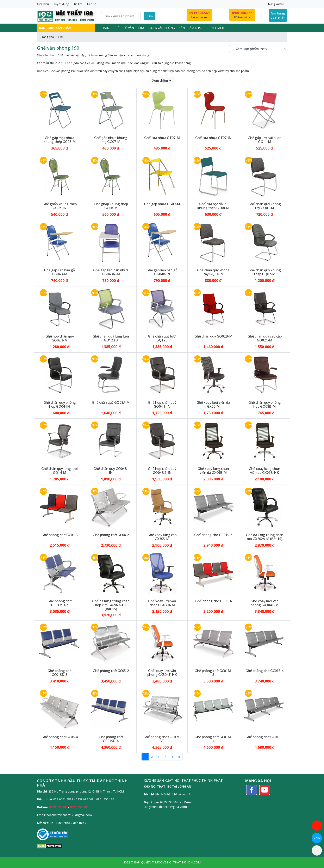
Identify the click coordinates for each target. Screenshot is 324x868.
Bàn (106, 28)
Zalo (317, 838)
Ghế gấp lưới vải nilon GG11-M (265, 140)
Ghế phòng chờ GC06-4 (60, 737)
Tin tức (78, 4)
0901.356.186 (79, 807)
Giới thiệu (43, 4)
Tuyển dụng (61, 4)
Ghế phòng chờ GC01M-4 (213, 739)
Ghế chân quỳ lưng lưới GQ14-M (60, 471)
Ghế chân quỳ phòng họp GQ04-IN (60, 404)
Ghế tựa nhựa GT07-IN (213, 138)
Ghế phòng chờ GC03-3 (60, 535)
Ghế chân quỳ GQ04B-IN (111, 471)
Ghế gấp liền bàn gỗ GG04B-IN (162, 272)
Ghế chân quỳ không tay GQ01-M (265, 206)
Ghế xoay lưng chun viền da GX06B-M (213, 471)
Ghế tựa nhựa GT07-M (162, 138)
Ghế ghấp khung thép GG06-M (111, 206)
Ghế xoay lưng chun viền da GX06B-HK (264, 471)
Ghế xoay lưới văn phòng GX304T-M (265, 603)
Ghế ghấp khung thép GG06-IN (60, 206)
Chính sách (215, 28)
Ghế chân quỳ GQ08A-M (111, 402)
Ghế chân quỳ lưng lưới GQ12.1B (111, 338)
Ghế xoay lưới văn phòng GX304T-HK (162, 673)
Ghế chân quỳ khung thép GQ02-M (265, 272)
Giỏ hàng (278, 15)
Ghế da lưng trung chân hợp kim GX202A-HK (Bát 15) (111, 605)
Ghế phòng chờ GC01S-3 (213, 535)
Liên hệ (92, 4)
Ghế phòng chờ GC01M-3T (162, 739)
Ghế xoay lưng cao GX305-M (162, 537)
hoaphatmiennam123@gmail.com (69, 815)
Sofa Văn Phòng (162, 28)
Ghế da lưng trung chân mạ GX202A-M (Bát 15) (265, 537)
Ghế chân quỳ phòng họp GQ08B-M (265, 404)
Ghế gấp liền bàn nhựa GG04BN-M (111, 272)
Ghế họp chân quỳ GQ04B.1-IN (162, 471)
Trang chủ (47, 37)
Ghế (116, 28)
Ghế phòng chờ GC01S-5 (264, 737)
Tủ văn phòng (134, 28)
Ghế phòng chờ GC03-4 (213, 601)
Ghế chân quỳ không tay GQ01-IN (213, 272)
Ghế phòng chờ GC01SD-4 (111, 739)
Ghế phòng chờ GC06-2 (111, 535)
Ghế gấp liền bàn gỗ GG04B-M (60, 272)
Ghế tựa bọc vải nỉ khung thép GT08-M (213, 206)
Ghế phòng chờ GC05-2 (111, 671)
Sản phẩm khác (191, 28)
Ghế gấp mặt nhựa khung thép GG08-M (60, 140)
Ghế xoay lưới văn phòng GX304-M (162, 603)
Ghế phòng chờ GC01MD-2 (60, 603)
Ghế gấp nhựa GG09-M (162, 204)
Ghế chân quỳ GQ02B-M (213, 336)
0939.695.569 (58, 807)
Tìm (150, 16)
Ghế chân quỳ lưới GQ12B (162, 338)
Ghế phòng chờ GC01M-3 (213, 673)
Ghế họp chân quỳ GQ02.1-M (60, 338)
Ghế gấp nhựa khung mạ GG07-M (111, 140)
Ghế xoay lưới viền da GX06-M (213, 404)
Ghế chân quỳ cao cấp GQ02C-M (265, 338)
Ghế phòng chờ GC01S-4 (264, 671)
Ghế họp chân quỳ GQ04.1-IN (162, 404)
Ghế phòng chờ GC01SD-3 (60, 673)
